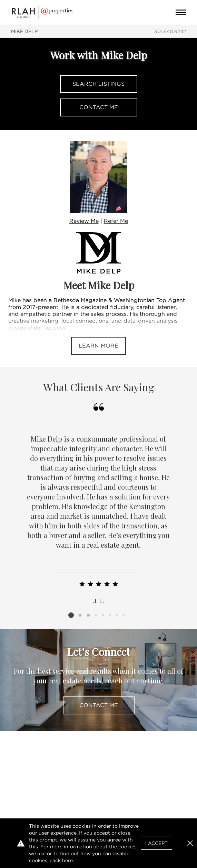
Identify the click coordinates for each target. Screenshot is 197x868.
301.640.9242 (170, 31)
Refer (116, 221)
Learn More (98, 346)
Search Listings (98, 84)
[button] (190, 843)
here (67, 860)
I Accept (156, 843)
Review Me (84, 221)
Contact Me (99, 107)
